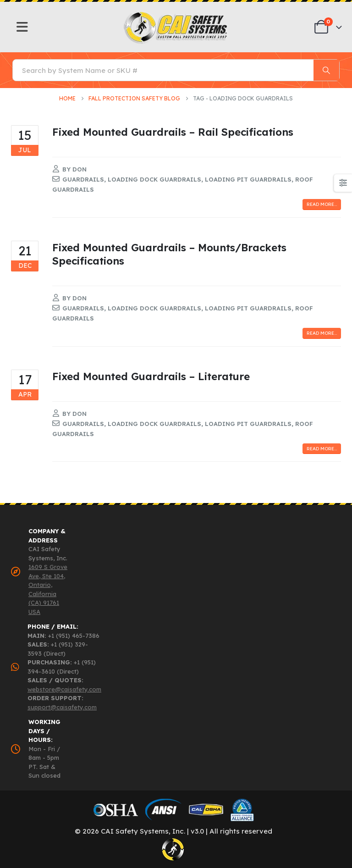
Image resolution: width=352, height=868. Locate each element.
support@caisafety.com (62, 707)
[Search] (326, 70)
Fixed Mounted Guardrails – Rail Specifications (173, 132)
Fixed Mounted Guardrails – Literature (151, 376)
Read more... (322, 204)
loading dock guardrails (154, 179)
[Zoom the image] (176, 14)
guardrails (83, 179)
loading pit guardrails (248, 179)
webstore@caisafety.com (64, 689)
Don (80, 169)
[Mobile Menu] (22, 27)
